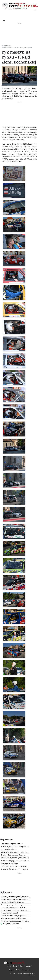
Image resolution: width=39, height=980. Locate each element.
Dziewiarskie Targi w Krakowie (11, 844)
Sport (10, 46)
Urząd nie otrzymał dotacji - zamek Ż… (14, 852)
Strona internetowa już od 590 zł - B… (14, 908)
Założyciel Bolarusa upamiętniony (12, 855)
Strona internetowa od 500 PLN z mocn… (15, 921)
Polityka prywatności (23, 970)
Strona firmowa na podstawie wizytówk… (15, 910)
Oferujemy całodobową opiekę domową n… (16, 897)
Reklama (21, 966)
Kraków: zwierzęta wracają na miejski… (14, 858)
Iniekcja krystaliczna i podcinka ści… (13, 902)
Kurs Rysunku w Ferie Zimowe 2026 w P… (15, 899)
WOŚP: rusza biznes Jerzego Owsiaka (13, 866)
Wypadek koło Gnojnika (9, 863)
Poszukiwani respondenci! (9, 913)
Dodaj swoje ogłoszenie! (10, 924)
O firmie (12, 970)
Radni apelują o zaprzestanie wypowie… (14, 847)
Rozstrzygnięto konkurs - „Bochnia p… (14, 869)
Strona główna (12, 966)
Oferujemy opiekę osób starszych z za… (14, 905)
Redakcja (29, 966)
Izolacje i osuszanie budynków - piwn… (14, 918)
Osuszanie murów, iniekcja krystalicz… (14, 916)
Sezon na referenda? (8, 849)
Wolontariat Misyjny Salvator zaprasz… (14, 861)
